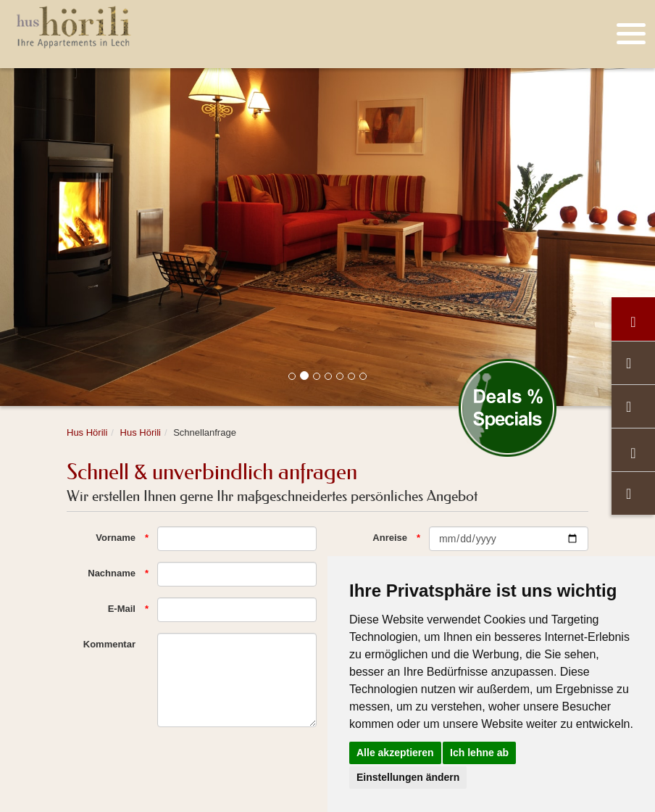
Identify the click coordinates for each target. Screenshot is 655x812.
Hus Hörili (87, 432)
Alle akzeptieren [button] (395, 753)
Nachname (112, 573)
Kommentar (109, 644)
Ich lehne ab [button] (479, 753)
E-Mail (122, 609)
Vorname (116, 538)
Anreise (390, 538)
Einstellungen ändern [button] (408, 777)
